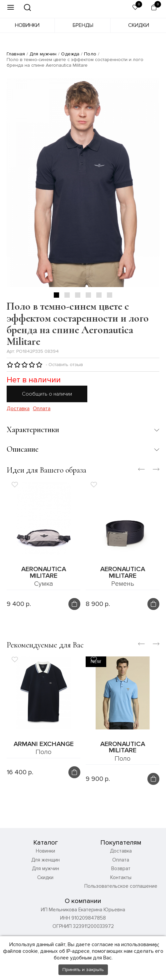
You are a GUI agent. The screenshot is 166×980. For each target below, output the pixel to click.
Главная (16, 54)
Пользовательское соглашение (121, 886)
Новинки (27, 25)
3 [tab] (78, 295)
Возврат (121, 869)
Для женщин (45, 860)
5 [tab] (99, 295)
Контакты (121, 877)
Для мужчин (43, 54)
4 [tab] (88, 295)
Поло (90, 54)
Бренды (83, 25)
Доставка (18, 409)
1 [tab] (56, 295)
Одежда (70, 54)
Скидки (139, 25)
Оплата (42, 409)
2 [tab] (67, 295)
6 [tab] (110, 295)
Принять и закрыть (83, 970)
